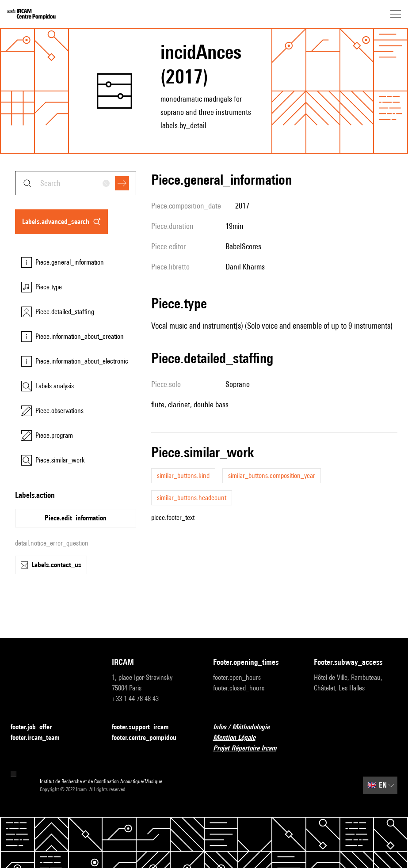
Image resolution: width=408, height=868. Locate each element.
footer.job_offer (36, 727)
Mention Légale (240, 738)
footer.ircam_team (40, 738)
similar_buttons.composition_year (272, 476)
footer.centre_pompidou (149, 738)
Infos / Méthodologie (247, 727)
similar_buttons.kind (183, 476)
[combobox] (76, 183)
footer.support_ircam (145, 727)
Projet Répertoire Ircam (250, 749)
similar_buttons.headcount (192, 498)
